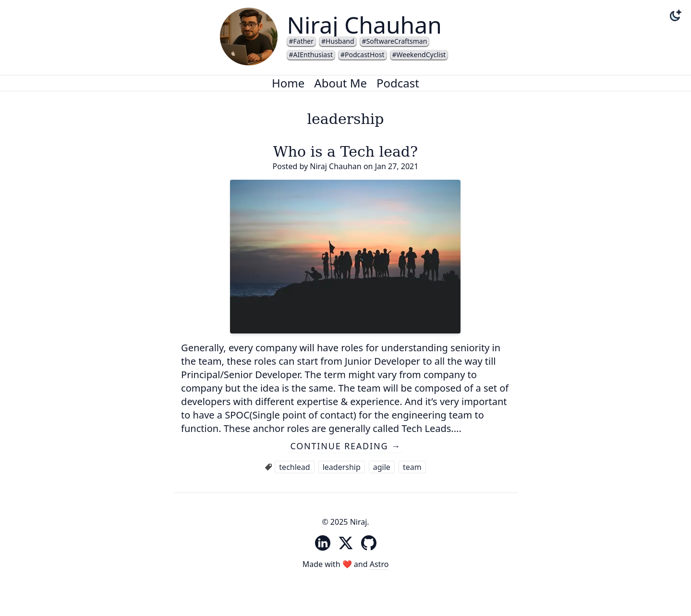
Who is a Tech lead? (345, 152)
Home (288, 83)
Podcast (398, 83)
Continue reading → (345, 446)
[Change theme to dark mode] (676, 15)
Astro (379, 564)
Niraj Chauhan (364, 25)
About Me (340, 83)
